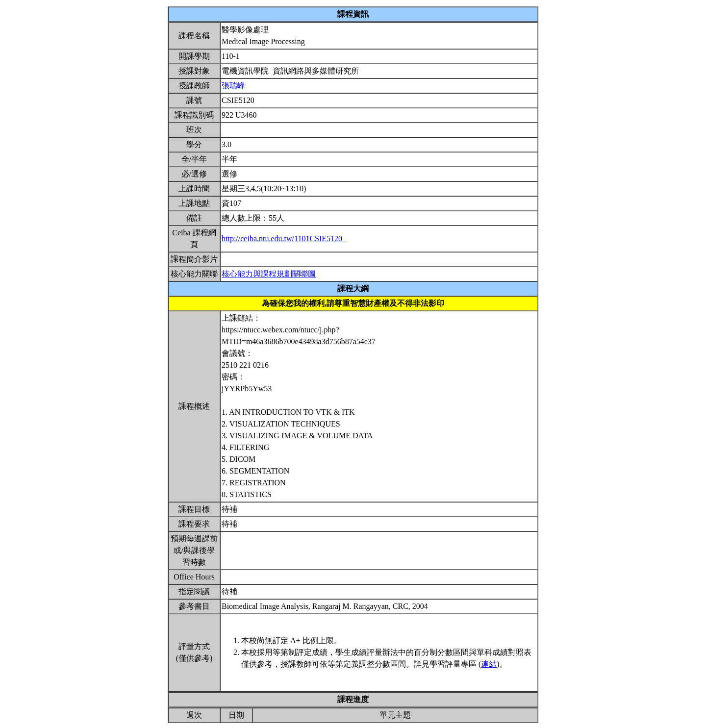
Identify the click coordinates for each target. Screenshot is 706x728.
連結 (489, 664)
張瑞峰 (233, 86)
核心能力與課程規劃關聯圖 (269, 274)
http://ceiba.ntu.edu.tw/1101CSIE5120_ (284, 238)
